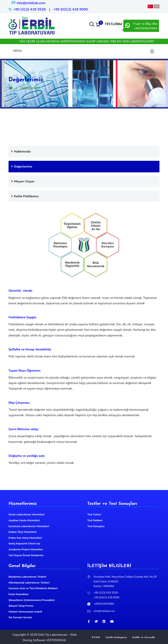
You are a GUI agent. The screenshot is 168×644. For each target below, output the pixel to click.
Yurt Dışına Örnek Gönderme (26, 555)
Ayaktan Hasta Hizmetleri (24, 520)
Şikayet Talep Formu (21, 606)
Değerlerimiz (21, 167)
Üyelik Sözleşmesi (116, 637)
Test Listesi (94, 514)
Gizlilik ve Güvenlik (143, 637)
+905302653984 (104, 604)
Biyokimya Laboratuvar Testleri (27, 577)
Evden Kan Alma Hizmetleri (25, 538)
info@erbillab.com (28, 3)
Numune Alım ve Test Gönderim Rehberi (33, 588)
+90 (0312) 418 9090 (70, 9)
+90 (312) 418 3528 (30, 9)
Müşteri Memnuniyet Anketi (25, 612)
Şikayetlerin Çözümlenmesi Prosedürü (32, 600)
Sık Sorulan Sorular (20, 617)
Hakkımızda (21, 151)
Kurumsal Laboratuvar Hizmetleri (29, 526)
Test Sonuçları (96, 526)
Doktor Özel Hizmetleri (23, 532)
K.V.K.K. (96, 637)
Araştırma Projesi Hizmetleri (26, 549)
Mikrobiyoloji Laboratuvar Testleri (29, 583)
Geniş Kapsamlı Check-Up (24, 544)
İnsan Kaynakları (19, 594)
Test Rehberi (95, 520)
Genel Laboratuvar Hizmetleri (27, 514)
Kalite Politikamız (25, 196)
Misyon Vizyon (23, 181)
